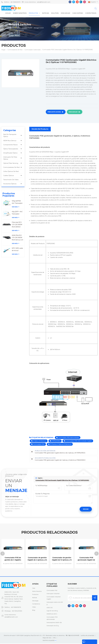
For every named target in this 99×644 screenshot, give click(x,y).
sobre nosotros (37, 592)
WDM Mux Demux (10, 141)
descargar (65, 14)
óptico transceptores (11, 149)
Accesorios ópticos (10, 184)
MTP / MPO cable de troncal (17, 250)
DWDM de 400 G (52, 614)
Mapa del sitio (47, 638)
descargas (35, 601)
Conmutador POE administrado (69, 438)
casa (34, 589)
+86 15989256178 (16, 608)
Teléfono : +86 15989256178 (12, 2)
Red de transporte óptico (10, 136)
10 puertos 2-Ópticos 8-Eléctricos (61, 445)
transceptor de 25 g (53, 626)
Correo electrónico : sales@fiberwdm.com (37, 2)
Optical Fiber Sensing (11, 164)
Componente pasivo (10, 145)
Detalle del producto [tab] (40, 130)
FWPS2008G (56, 441)
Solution (55, 14)
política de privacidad (88, 636)
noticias (46, 14)
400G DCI (50, 608)
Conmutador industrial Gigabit (54, 598)
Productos (33, 14)
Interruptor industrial (53, 594)
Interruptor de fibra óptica (10, 159)
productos (35, 595)
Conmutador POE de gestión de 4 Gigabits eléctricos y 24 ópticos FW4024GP (13, 559)
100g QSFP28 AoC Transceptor (17, 203)
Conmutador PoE (39, 445)
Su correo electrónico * (74, 486)
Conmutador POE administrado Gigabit (79, 441)
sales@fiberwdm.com (11, 617)
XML (54, 638)
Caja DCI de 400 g (52, 611)
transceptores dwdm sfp (54, 623)
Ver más (15, 207)
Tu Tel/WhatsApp (41, 486)
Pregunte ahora (54, 113)
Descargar (73, 113)
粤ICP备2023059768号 (72, 636)
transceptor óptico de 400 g (55, 604)
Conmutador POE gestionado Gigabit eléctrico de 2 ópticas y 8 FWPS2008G (62, 481)
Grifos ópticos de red (11, 172)
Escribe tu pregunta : (43, 494)
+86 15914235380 (17, 611)
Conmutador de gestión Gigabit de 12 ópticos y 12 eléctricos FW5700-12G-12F (62, 559)
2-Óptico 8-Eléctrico (40, 441)
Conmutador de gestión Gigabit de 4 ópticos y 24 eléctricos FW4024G (37, 559)
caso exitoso (78, 14)
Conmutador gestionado (33, 50)
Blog (34, 611)
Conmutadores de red (15, 50)
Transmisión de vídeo (11, 180)
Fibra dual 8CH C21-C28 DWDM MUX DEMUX (17, 225)
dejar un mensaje (89, 642)
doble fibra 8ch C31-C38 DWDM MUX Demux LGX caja (17, 238)
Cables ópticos (9, 176)
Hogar (8, 14)
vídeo (34, 607)
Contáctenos (91, 14)
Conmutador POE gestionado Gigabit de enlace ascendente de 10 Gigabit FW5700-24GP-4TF (86, 559)
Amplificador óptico (10, 153)
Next (96, 554)
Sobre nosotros (20, 14)
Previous (3, 554)
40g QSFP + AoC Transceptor (17, 213)
